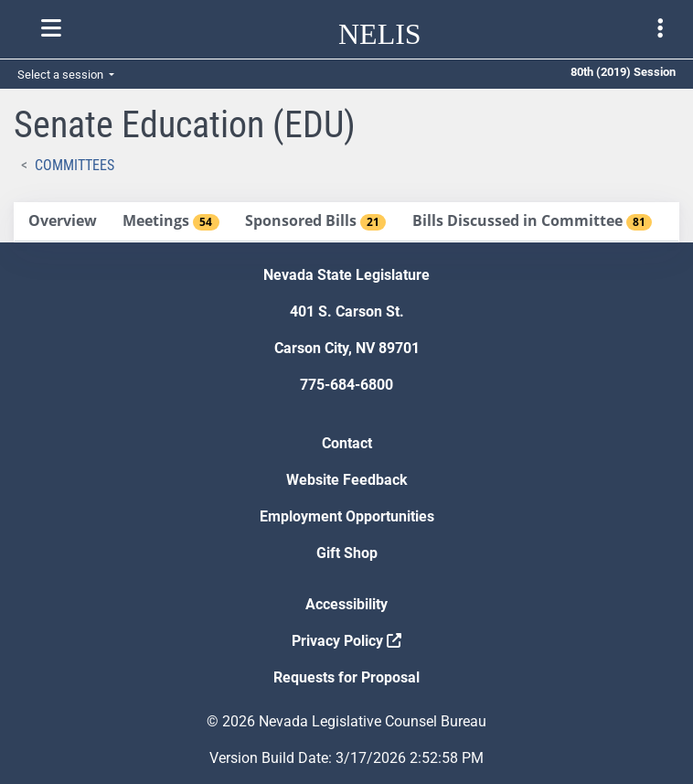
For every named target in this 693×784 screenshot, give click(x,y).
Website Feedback (347, 480)
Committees (75, 165)
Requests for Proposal (346, 677)
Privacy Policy (346, 641)
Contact (347, 443)
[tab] (62, 222)
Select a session (62, 75)
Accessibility (346, 604)
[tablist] (346, 222)
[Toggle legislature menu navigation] (660, 28)
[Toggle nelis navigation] (51, 28)
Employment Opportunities (347, 516)
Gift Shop (347, 553)
